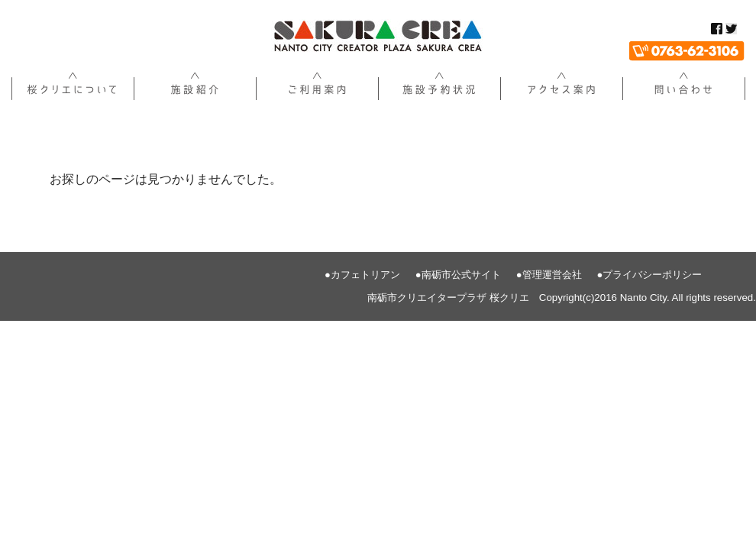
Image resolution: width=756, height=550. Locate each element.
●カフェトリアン (362, 275)
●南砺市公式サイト (458, 275)
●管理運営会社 (549, 275)
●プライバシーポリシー (650, 275)
